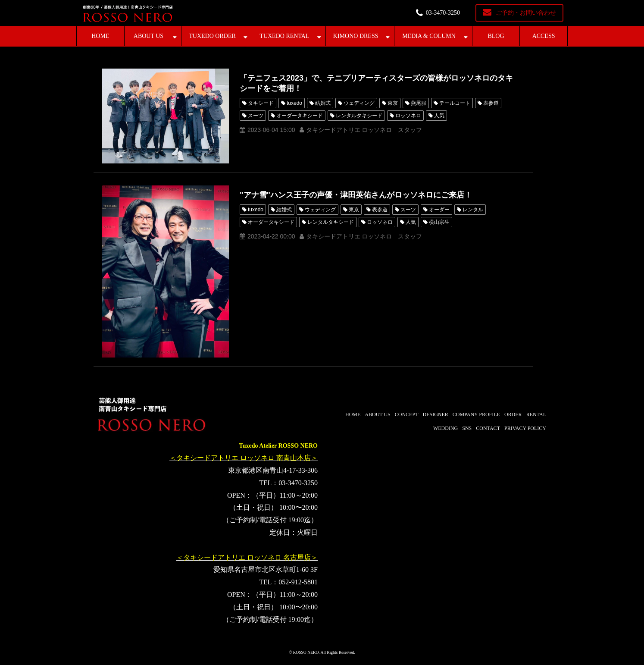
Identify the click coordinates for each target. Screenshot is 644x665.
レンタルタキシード (359, 116)
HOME (100, 36)
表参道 (491, 103)
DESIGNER (435, 414)
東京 (393, 103)
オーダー (439, 210)
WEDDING (445, 428)
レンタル (473, 210)
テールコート (455, 103)
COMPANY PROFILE (476, 414)
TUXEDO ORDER (212, 36)
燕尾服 (419, 103)
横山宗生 (439, 222)
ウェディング (359, 103)
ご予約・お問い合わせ (526, 13)
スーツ (256, 116)
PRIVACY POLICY (525, 428)
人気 (439, 116)
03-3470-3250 (443, 13)
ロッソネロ (408, 116)
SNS (467, 428)
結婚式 (323, 103)
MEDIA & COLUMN (429, 36)
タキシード (261, 103)
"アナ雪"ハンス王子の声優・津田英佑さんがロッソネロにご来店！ (356, 195)
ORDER (513, 414)
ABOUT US (148, 36)
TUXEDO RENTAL (284, 36)
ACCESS (544, 36)
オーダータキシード (300, 116)
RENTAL (536, 414)
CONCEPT (407, 414)
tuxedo (294, 103)
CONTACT (488, 428)
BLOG (496, 36)
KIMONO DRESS (356, 36)
